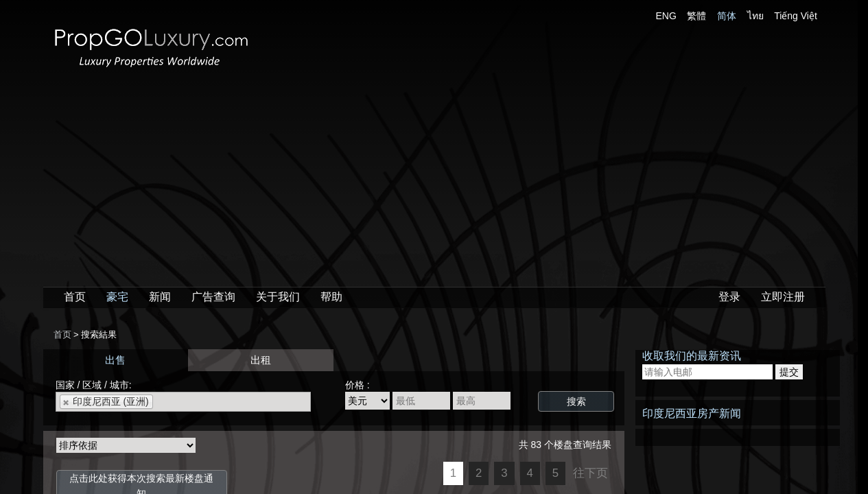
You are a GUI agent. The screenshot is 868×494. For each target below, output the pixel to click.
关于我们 (278, 297)
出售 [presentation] (115, 360)
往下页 (590, 473)
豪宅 (117, 297)
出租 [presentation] (261, 360)
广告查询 (213, 297)
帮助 (331, 297)
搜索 (576, 401)
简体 (727, 16)
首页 (75, 297)
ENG (666, 16)
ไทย (755, 16)
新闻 (160, 297)
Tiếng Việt (796, 16)
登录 (729, 297)
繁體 (696, 16)
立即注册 (783, 297)
